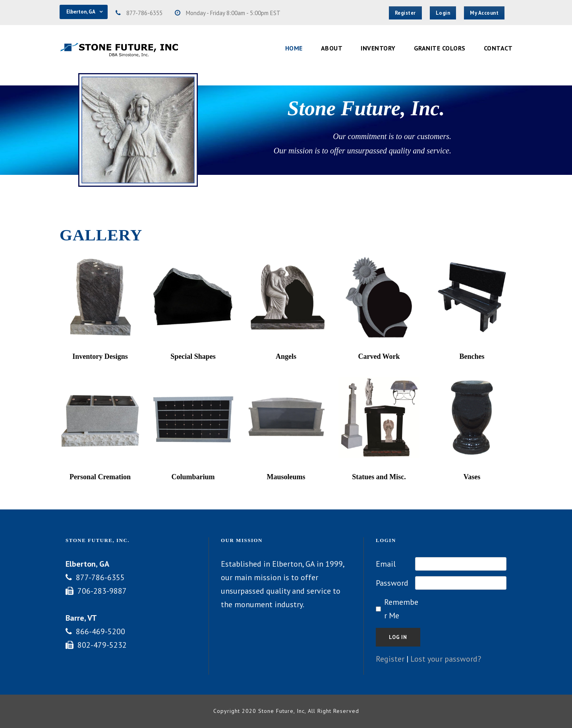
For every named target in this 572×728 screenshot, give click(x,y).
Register (390, 659)
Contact (498, 48)
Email (386, 564)
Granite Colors (440, 48)
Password (392, 583)
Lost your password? (446, 659)
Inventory (378, 48)
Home (294, 48)
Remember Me (401, 609)
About (332, 48)
